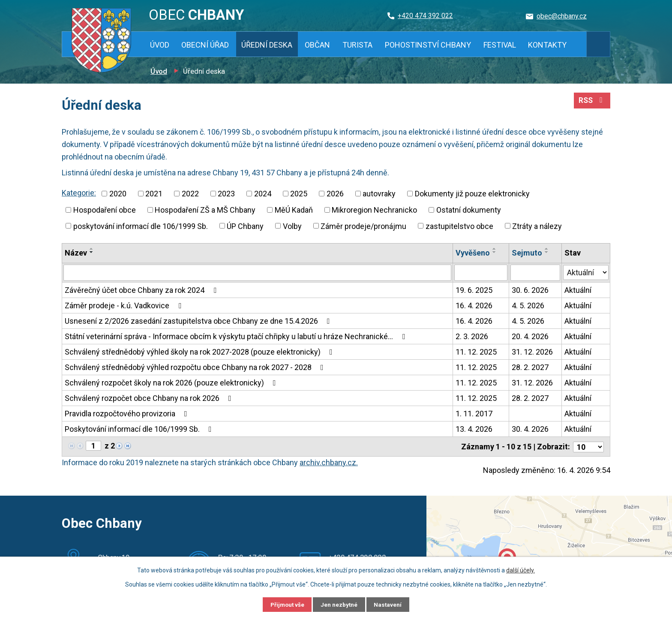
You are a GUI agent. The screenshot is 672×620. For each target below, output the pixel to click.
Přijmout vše (284, 604)
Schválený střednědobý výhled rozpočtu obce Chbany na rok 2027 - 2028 (196, 367)
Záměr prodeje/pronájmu (363, 226)
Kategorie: (79, 193)
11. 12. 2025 (477, 352)
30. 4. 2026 (531, 429)
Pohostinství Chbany (428, 45)
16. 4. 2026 (474, 305)
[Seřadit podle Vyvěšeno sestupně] (495, 252)
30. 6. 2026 (531, 290)
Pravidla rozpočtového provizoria (128, 414)
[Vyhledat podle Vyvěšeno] (481, 273)
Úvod (160, 45)
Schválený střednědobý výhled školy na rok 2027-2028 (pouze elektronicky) (200, 352)
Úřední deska (267, 45)
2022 (190, 194)
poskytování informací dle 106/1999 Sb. (141, 226)
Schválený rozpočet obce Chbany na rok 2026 (150, 398)
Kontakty (547, 45)
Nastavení (392, 604)
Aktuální (578, 290)
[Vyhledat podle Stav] (586, 272)
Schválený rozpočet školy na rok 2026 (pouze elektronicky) (172, 383)
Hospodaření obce (105, 210)
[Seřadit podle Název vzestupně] (92, 249)
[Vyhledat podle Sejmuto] (535, 273)
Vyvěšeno (473, 253)
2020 (118, 194)
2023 (226, 194)
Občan (317, 45)
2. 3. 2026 (472, 336)
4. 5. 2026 (528, 305)
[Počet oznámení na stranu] (588, 446)
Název (76, 253)
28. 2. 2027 (531, 367)
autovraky (379, 194)
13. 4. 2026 (474, 429)
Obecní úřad (205, 45)
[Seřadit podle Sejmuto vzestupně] (547, 249)
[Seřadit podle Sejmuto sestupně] (547, 252)
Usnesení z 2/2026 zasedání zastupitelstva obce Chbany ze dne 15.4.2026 (199, 321)
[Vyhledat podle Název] (258, 273)
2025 (299, 194)
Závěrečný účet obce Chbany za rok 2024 (142, 290)
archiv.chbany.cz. (329, 462)
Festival (500, 45)
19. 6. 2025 (474, 290)
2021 (154, 194)
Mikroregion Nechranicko (374, 210)
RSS (592, 102)
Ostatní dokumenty (469, 210)
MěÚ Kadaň (294, 210)
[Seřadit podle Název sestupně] (92, 252)
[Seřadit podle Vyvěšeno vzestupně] (495, 249)
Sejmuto (527, 253)
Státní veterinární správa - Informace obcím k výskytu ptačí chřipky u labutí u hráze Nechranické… (237, 336)
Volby (292, 226)
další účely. (520, 570)
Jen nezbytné (340, 604)
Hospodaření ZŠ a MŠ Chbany (205, 210)
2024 (263, 194)
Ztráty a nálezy (537, 226)
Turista (357, 45)
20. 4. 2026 (531, 336)
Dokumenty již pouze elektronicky (472, 194)
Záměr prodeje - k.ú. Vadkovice (125, 305)
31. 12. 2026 (533, 352)
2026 (335, 194)
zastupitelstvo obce (459, 226)
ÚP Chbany (245, 226)
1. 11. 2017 (474, 414)
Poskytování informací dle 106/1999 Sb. (140, 429)
